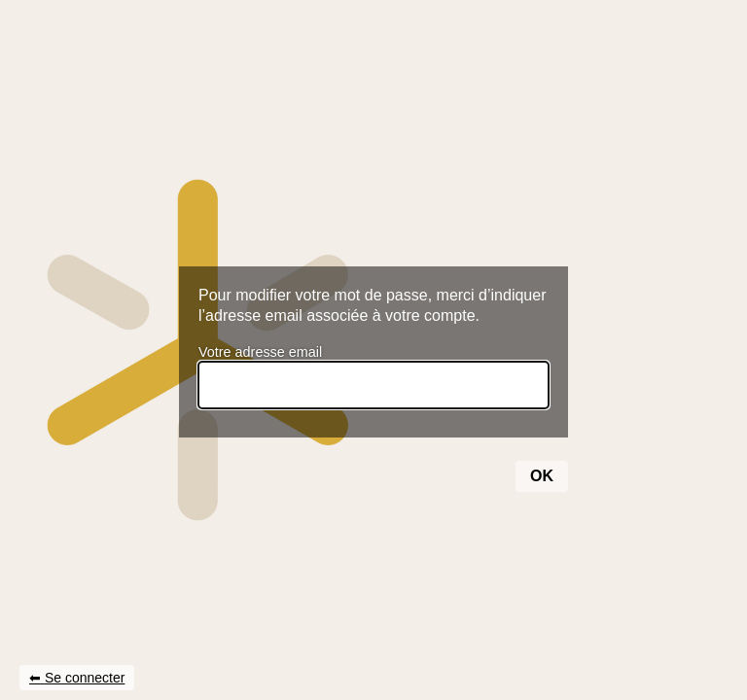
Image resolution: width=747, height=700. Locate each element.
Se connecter (85, 678)
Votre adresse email (260, 352)
